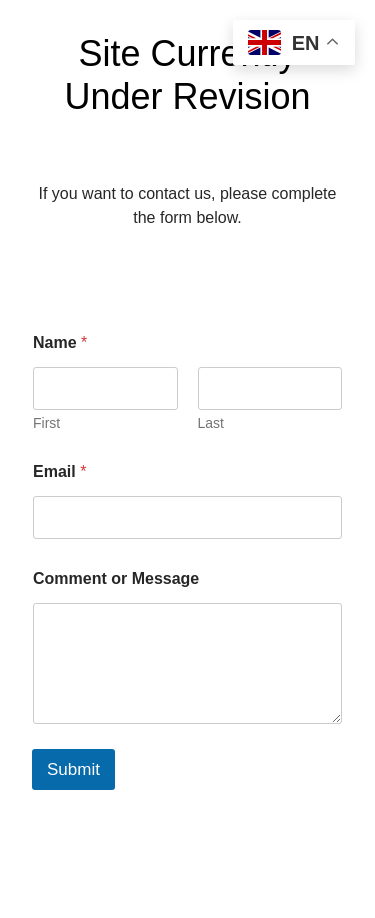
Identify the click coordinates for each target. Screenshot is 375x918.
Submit (73, 769)
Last (211, 423)
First (46, 423)
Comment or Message (116, 578)
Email (59, 471)
